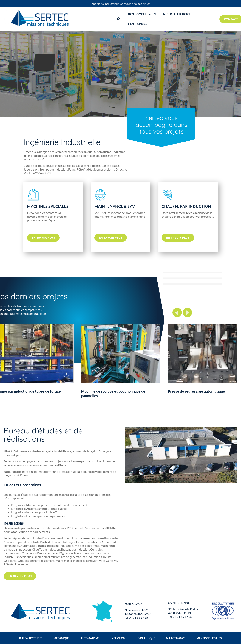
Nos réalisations (177, 14)
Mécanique (61, 638)
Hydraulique (146, 638)
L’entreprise (138, 24)
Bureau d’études (31, 638)
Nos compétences (142, 14)
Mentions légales (209, 638)
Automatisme (90, 638)
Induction (118, 638)
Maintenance (176, 638)
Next (187, 312)
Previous (177, 312)
